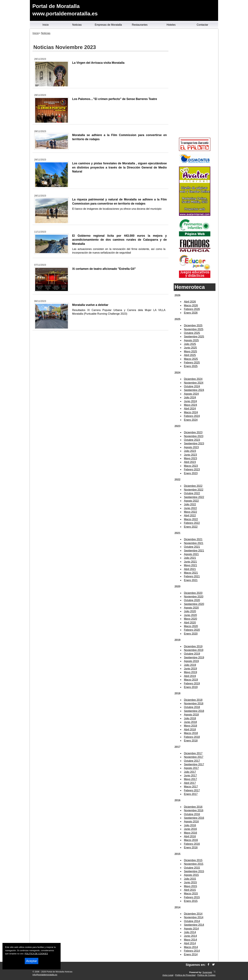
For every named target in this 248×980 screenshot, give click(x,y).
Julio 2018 (190, 718)
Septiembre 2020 (194, 604)
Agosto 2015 (191, 875)
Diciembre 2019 (193, 646)
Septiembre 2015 (194, 871)
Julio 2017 (190, 772)
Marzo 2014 (191, 947)
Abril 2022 (190, 515)
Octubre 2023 (192, 440)
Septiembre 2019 (194, 657)
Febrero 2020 (192, 630)
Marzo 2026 (191, 305)
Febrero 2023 (192, 469)
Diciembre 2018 (193, 700)
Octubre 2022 (192, 493)
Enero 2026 (191, 313)
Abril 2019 (190, 676)
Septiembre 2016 (194, 818)
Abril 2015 (190, 890)
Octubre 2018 (192, 707)
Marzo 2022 (191, 519)
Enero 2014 (191, 954)
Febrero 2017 (192, 790)
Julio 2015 (190, 879)
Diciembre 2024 (193, 379)
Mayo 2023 (190, 458)
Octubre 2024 (192, 386)
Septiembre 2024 (194, 390)
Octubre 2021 (192, 547)
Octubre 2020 (192, 600)
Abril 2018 (190, 729)
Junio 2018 (190, 722)
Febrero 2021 (192, 576)
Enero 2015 (191, 901)
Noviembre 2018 (194, 704)
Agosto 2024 (191, 394)
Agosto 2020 (191, 608)
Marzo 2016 (191, 840)
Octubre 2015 (192, 868)
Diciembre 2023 (193, 432)
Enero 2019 (191, 687)
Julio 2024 (190, 397)
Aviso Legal (168, 975)
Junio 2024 (190, 401)
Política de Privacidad (185, 975)
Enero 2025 (191, 366)
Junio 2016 (190, 829)
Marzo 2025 (191, 359)
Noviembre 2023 (194, 436)
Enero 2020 (191, 634)
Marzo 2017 (191, 787)
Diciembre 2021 (193, 539)
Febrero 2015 (192, 897)
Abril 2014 (190, 943)
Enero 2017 (191, 794)
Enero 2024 (191, 420)
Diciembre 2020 (193, 593)
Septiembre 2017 (194, 764)
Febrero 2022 (192, 523)
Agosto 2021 (191, 554)
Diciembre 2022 (193, 486)
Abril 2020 (190, 623)
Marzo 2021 (191, 573)
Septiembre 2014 (194, 925)
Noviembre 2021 (194, 543)
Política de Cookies (206, 975)
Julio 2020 (190, 611)
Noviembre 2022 (194, 490)
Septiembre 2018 (194, 711)
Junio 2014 (190, 936)
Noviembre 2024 (194, 383)
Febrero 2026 (192, 309)
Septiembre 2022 (194, 497)
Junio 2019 (190, 669)
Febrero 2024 (192, 416)
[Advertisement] (195, 84)
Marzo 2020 (191, 626)
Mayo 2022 (190, 512)
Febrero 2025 (192, 363)
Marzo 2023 (191, 466)
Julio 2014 (190, 932)
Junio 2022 (190, 508)
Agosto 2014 (191, 929)
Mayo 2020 (190, 619)
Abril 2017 (190, 783)
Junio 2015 (190, 882)
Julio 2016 (190, 825)
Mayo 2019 (190, 672)
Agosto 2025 (191, 340)
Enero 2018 (191, 741)
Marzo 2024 (191, 412)
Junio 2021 (190, 562)
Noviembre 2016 (194, 810)
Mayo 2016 (190, 833)
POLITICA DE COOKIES (36, 954)
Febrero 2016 (192, 844)
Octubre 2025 (192, 333)
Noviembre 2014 (194, 917)
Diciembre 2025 (193, 325)
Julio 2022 (190, 504)
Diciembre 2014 (193, 914)
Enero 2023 (191, 473)
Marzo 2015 (191, 894)
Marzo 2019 (191, 680)
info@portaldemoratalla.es (45, 975)
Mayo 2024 (190, 405)
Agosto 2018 (191, 715)
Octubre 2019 (192, 654)
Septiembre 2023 (194, 443)
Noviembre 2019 (194, 650)
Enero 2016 (191, 848)
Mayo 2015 (190, 886)
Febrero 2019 (192, 683)
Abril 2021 (190, 569)
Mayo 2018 (190, 726)
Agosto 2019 (191, 661)
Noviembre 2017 (194, 757)
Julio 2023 (190, 451)
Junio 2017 (190, 776)
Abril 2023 (190, 462)
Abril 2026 (190, 302)
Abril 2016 (190, 836)
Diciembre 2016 (193, 807)
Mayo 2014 (190, 940)
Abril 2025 (190, 355)
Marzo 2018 (191, 733)
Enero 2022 (191, 527)
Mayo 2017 (190, 779)
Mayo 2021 (190, 565)
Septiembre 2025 (194, 337)
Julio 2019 (190, 665)
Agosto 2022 (191, 501)
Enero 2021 (191, 580)
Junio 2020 (190, 615)
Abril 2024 (190, 409)
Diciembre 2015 (193, 860)
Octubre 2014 (192, 921)
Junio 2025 (190, 348)
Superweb (207, 972)
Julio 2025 (190, 344)
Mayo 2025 (190, 351)
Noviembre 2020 (194, 597)
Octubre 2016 (192, 814)
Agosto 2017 (191, 768)
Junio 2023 (190, 455)
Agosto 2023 (191, 447)
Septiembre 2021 (194, 551)
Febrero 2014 (192, 951)
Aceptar (32, 961)
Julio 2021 (190, 558)
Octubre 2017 (192, 761)
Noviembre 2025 (194, 329)
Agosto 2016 (191, 822)
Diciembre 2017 (193, 753)
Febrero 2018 (192, 737)
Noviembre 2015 (194, 864)
